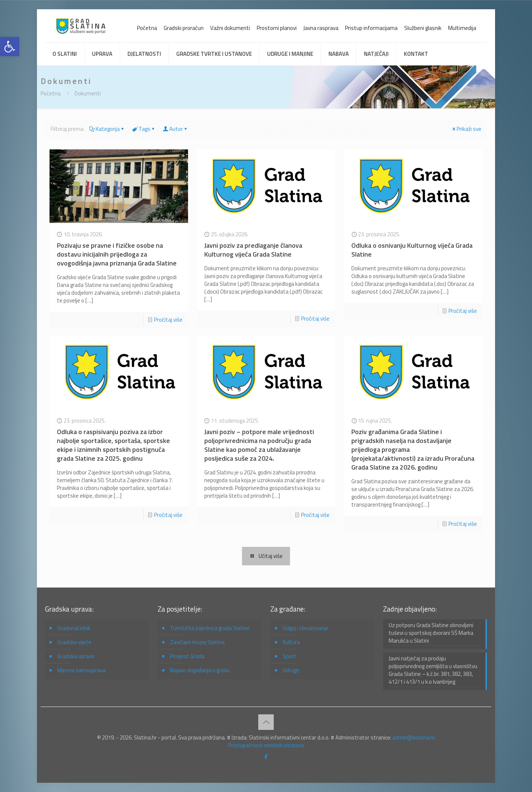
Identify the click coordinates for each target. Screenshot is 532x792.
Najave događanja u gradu (200, 670)
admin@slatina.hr (414, 737)
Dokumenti (88, 93)
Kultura (291, 642)
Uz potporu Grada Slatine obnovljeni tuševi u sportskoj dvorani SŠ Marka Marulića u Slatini (431, 633)
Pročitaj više (168, 320)
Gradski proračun (184, 28)
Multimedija (462, 28)
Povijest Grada (187, 656)
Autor (175, 129)
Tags (144, 129)
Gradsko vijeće (74, 642)
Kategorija (107, 129)
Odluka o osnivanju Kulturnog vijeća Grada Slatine (412, 250)
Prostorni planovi (277, 28)
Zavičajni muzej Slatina (197, 642)
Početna (147, 28)
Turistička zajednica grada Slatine (210, 628)
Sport (289, 656)
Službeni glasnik (423, 28)
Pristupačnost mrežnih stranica (266, 745)
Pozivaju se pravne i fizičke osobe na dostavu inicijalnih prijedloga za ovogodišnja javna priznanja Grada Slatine (117, 254)
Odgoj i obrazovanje (306, 628)
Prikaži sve (466, 129)
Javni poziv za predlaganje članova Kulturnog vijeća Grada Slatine (253, 250)
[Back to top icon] (266, 722)
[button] (10, 47)
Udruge (291, 670)
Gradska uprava (76, 656)
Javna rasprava (321, 28)
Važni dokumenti (230, 28)
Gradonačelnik (74, 628)
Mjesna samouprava (81, 670)
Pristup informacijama (371, 28)
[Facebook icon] (266, 757)
